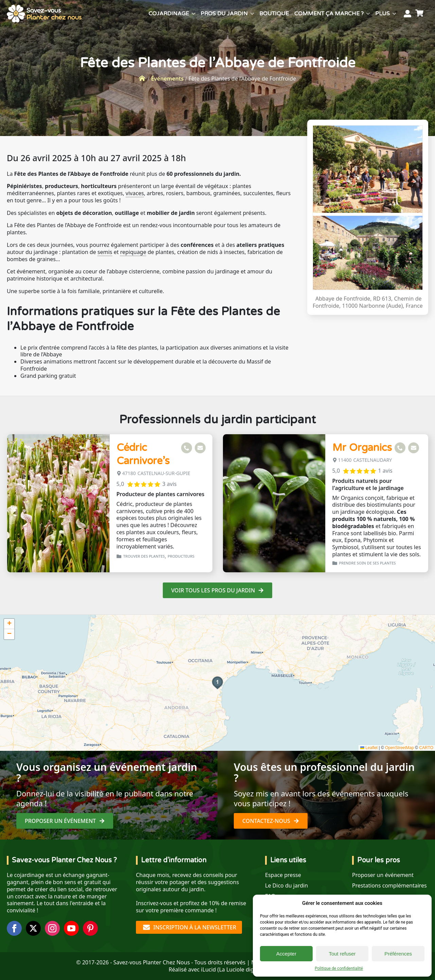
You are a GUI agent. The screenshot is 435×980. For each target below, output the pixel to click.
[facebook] (14, 928)
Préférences (398, 954)
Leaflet (369, 748)
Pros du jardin (224, 14)
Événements (167, 79)
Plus (382, 14)
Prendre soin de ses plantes (368, 563)
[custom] (90, 928)
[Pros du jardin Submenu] (252, 14)
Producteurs (181, 556)
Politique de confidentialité (339, 968)
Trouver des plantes (144, 556)
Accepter (286, 954)
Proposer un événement (383, 875)
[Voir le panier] (420, 14)
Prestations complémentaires (389, 886)
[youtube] (71, 928)
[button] (217, 683)
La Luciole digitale (242, 969)
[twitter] (33, 928)
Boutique (274, 14)
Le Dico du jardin (286, 886)
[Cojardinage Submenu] (193, 14)
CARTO (426, 748)
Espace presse (283, 875)
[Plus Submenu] (394, 14)
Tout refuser (342, 954)
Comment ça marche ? (329, 14)
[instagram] (52, 928)
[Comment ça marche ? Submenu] (368, 14)
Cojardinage (169, 14)
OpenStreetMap (399, 748)
